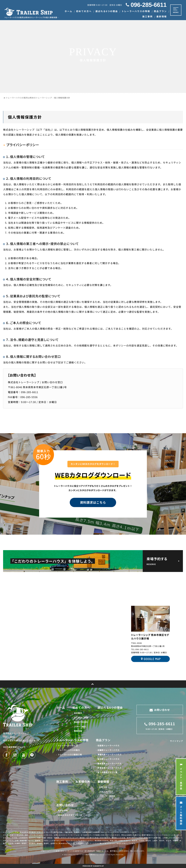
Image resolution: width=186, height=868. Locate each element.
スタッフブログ (106, 792)
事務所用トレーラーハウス (110, 755)
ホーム (61, 708)
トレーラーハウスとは (68, 746)
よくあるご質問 (81, 718)
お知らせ (103, 787)
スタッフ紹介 (80, 727)
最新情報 (103, 782)
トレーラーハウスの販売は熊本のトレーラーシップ (90, 855)
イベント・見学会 (107, 796)
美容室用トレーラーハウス (110, 764)
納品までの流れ (81, 722)
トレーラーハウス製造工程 (70, 755)
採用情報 (78, 731)
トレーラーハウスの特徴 (72, 740)
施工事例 (62, 782)
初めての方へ (81, 708)
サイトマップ (176, 741)
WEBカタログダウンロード (70, 815)
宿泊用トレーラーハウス (109, 759)
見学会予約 (63, 811)
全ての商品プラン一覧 (108, 772)
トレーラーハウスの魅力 (69, 750)
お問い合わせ (65, 805)
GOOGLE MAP (150, 659)
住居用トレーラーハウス (109, 746)
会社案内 (78, 713)
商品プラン (103, 740)
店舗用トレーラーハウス (109, 750)
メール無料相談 (181, 813)
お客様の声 (83, 782)
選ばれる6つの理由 (110, 708)
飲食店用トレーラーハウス (110, 768)
